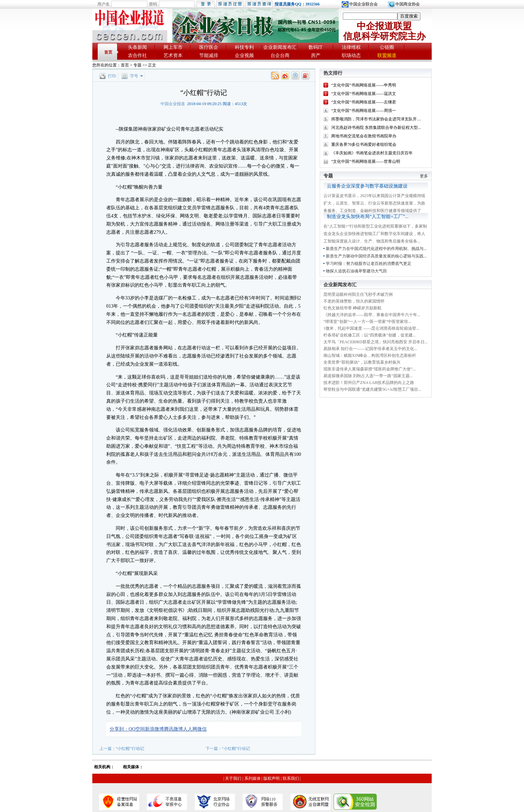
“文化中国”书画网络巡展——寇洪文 (364, 94)
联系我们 (291, 778)
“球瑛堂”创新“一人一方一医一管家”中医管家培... (367, 322)
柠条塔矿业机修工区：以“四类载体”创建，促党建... (370, 335)
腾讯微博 (173, 729)
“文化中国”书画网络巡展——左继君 (364, 102)
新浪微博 (154, 729)
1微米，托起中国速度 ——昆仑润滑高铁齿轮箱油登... (371, 328)
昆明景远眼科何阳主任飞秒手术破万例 (358, 294)
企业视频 (244, 55)
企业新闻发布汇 (280, 47)
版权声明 (272, 778)
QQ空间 (137, 729)
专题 (137, 65)
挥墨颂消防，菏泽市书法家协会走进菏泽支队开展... (378, 119)
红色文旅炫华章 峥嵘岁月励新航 (352, 308)
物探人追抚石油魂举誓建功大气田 (356, 271)
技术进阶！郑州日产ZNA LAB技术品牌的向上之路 (369, 383)
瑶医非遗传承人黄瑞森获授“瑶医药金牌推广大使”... (370, 369)
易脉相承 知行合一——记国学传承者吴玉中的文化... (370, 349)
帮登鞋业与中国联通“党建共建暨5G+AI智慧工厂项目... (372, 389)
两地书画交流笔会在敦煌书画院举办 (364, 136)
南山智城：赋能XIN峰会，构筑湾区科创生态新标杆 (370, 355)
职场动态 (351, 55)
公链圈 (387, 47)
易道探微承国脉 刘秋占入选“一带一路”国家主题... (368, 376)
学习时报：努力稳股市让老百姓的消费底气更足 (369, 264)
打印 (112, 76)
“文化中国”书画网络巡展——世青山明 (366, 161)
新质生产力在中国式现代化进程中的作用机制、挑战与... (376, 249)
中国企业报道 (173, 104)
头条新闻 (137, 47)
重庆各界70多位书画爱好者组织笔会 (364, 144)
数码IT (315, 47)
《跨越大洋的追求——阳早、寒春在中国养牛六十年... (372, 315)
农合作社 (137, 55)
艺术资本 (173, 55)
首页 (108, 52)
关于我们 (233, 778)
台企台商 (280, 55)
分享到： (119, 729)
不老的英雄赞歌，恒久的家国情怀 (354, 301)
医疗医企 (209, 47)
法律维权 (351, 47)
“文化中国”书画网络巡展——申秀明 (364, 85)
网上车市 (173, 47)
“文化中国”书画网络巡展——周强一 (364, 111)
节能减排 (209, 55)
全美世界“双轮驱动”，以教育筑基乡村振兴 (362, 362)
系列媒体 (252, 778)
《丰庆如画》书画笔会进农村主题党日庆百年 (372, 153)
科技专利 (244, 47)
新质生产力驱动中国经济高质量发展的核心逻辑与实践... (376, 256)
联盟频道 (387, 55)
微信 (202, 729)
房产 (316, 55)
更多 (424, 176)
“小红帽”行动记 (130, 749)
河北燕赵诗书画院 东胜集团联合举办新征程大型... (376, 128)
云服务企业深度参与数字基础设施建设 (367, 186)
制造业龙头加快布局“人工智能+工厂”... (368, 217)
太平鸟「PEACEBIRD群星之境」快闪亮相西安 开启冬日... (376, 342)
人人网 (190, 729)
